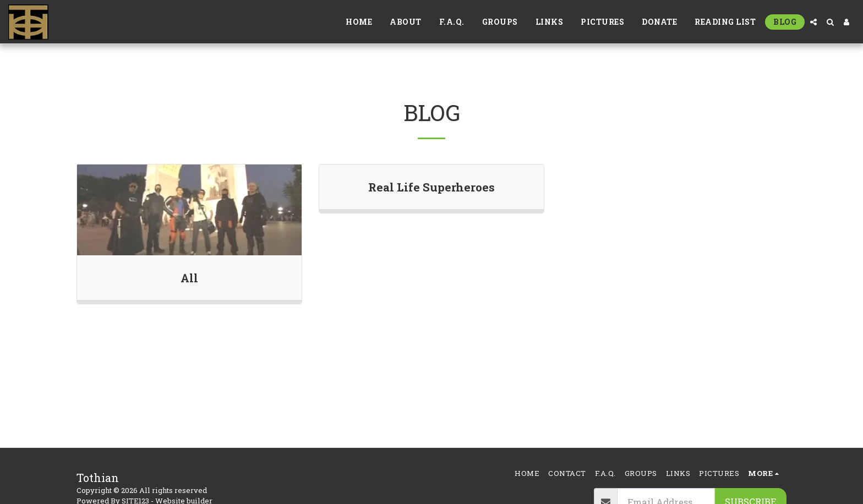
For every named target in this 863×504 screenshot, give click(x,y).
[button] (813, 22)
